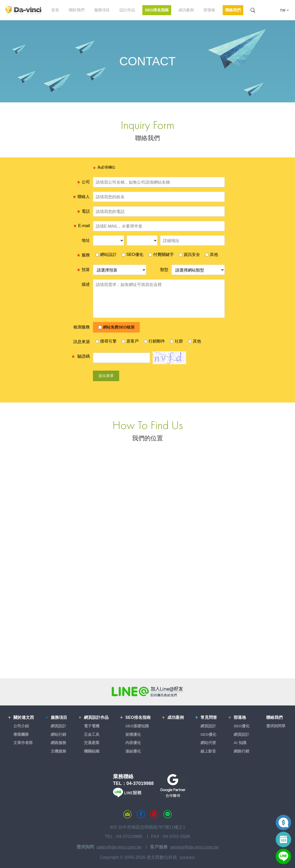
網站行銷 (58, 734)
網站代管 (208, 743)
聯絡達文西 (127, 814)
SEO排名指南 (138, 717)
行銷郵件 (154, 341)
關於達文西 (24, 717)
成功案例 (176, 717)
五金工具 (92, 734)
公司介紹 (21, 726)
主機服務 (58, 751)
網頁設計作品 (96, 717)
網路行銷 (241, 751)
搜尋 (253, 10)
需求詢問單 (276, 726)
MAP (154, 814)
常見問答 (209, 717)
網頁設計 (58, 726)
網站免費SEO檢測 (116, 327)
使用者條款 (187, 858)
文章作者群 (23, 743)
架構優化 (133, 734)
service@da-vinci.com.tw (194, 847)
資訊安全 (189, 254)
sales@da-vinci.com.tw (119, 847)
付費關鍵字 (161, 254)
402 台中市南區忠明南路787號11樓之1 (147, 827)
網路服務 (58, 743)
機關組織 (92, 751)
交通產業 (92, 743)
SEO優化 (133, 254)
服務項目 (59, 717)
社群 (177, 341)
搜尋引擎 (106, 341)
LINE (272, 10)
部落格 (240, 717)
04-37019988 (140, 783)
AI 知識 (240, 743)
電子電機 (92, 726)
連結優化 (133, 751)
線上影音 (208, 751)
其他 (212, 254)
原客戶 (130, 341)
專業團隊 (21, 734)
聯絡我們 (274, 717)
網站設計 (106, 254)
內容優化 (133, 743)
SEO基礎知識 (137, 726)
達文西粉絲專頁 (141, 814)
